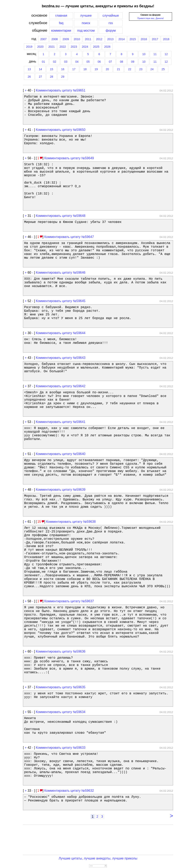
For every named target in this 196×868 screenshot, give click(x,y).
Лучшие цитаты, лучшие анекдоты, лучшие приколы (98, 858)
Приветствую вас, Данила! (151, 18)
